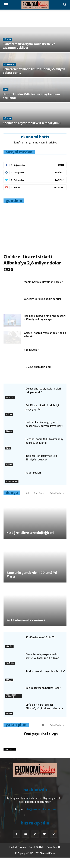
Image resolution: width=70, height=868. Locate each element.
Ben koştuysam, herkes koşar (43, 698)
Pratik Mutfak (36, 857)
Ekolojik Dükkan (18, 857)
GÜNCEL (7, 39)
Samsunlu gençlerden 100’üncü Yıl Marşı (32, 585)
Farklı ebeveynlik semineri (26, 631)
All (27, 504)
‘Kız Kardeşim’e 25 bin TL (40, 648)
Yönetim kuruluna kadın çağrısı (42, 309)
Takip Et (59, 172)
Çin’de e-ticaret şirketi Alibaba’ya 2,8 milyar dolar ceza (32, 273)
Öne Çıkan (39, 504)
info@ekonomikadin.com (40, 820)
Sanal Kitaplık (54, 857)
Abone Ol (59, 187)
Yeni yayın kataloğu (41, 744)
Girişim (9, 657)
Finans (9, 442)
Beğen (61, 165)
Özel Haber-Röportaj (12, 706)
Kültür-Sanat (9, 64)
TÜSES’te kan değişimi (37, 377)
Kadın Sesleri (32, 360)
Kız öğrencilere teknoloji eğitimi (30, 543)
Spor (6, 90)
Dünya (9, 724)
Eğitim (9, 425)
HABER (9, 690)
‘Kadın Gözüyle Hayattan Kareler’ (44, 292)
